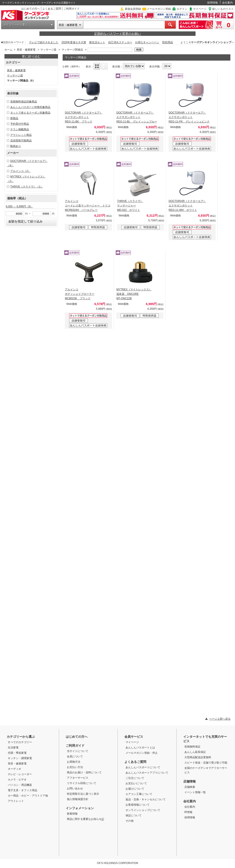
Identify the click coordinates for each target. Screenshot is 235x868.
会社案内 (227, 3)
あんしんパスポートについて (143, 767)
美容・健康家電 (68, 25)
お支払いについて (136, 783)
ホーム (8, 50)
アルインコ (20, 171)
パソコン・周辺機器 (20, 785)
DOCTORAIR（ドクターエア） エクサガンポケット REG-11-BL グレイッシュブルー (137, 117)
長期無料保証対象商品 (24, 102)
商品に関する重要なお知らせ (86, 819)
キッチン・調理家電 (20, 758)
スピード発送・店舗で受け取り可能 (206, 763)
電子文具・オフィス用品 (23, 790)
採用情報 (212, 3)
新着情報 (72, 814)
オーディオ (14, 769)
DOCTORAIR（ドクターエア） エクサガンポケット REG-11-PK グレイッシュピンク (189, 117)
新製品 (14, 118)
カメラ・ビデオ (17, 780)
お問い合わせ (75, 789)
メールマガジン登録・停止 (142, 753)
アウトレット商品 (21, 135)
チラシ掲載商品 (20, 129)
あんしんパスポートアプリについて (147, 773)
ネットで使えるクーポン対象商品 (30, 113)
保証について (134, 815)
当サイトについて (78, 751)
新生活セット (97, 42)
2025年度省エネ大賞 (74, 42)
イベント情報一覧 (195, 792)
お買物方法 (74, 762)
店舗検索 (190, 787)
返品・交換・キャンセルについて (146, 799)
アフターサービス (78, 778)
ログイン (182, 9)
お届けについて (135, 789)
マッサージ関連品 (72, 50)
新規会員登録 (133, 9)
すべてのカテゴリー (20, 742)
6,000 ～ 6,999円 (19, 206)
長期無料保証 (192, 747)
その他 (130, 821)
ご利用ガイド (72, 9)
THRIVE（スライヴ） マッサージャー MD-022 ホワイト (130, 206)
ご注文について (135, 778)
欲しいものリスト (223, 9)
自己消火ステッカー (120, 42)
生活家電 (13, 748)
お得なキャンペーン (147, 42)
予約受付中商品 (20, 124)
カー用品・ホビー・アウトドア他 (28, 796)
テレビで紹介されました (44, 42)
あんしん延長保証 (195, 752)
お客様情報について (138, 805)
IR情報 (188, 812)
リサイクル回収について (82, 783)
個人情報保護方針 (78, 799)
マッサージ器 (48, 50)
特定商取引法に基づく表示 (83, 794)
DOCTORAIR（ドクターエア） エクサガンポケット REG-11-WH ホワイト (187, 206)
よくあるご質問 (52, 9)
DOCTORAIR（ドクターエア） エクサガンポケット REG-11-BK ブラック (84, 117)
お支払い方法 (75, 767)
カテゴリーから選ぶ (16, 25)
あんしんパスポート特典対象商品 (30, 107)
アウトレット (16, 801)
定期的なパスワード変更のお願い (117, 34)
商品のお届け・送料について (84, 772)
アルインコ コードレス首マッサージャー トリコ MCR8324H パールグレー (88, 206)
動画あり (16, 146)
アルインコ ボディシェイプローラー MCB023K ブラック (80, 294)
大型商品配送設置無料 (198, 757)
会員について (75, 756)
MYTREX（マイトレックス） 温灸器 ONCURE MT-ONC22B (134, 294)
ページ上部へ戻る (220, 719)
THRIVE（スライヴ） (27, 187)
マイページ (200, 9)
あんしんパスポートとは (140, 748)
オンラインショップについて (143, 810)
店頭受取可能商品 (21, 141)
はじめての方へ (31, 9)
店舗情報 (190, 781)
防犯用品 (168, 42)
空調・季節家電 (17, 753)
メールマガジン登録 (159, 9)
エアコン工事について (139, 794)
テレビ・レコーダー (20, 774)
